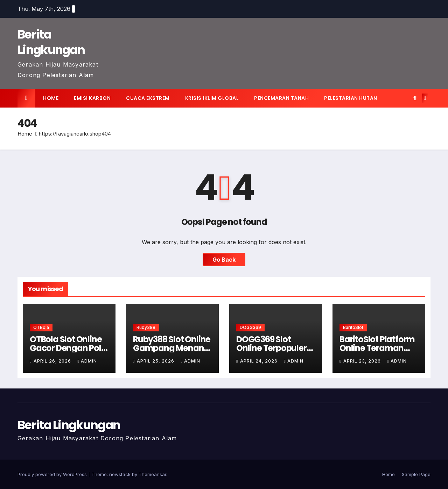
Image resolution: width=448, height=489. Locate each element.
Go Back (224, 260)
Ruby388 (146, 327)
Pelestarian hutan (351, 98)
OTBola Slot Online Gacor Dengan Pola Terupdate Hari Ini (68, 348)
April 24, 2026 (260, 361)
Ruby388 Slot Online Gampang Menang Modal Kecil (172, 348)
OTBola (41, 327)
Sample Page (416, 474)
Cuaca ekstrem (148, 98)
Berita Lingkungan (51, 42)
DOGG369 (250, 327)
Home (51, 98)
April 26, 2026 (53, 361)
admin (87, 361)
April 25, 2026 (156, 361)
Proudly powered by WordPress (53, 474)
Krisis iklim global (212, 98)
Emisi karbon (92, 98)
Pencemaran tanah (281, 98)
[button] (415, 98)
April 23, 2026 (363, 361)
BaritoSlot (353, 327)
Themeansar (152, 474)
